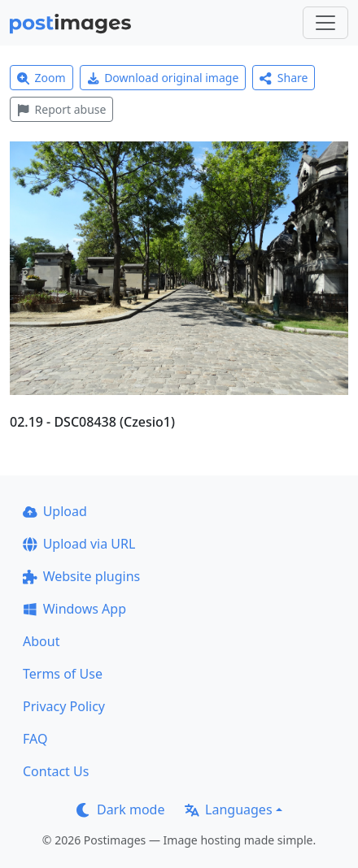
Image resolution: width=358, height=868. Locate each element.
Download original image (163, 78)
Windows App (74, 609)
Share (284, 78)
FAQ (35, 739)
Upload (55, 511)
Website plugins (81, 576)
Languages (228, 809)
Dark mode (120, 809)
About (41, 641)
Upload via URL (79, 544)
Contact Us (56, 771)
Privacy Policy (64, 706)
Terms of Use (63, 674)
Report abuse (61, 109)
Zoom (41, 78)
